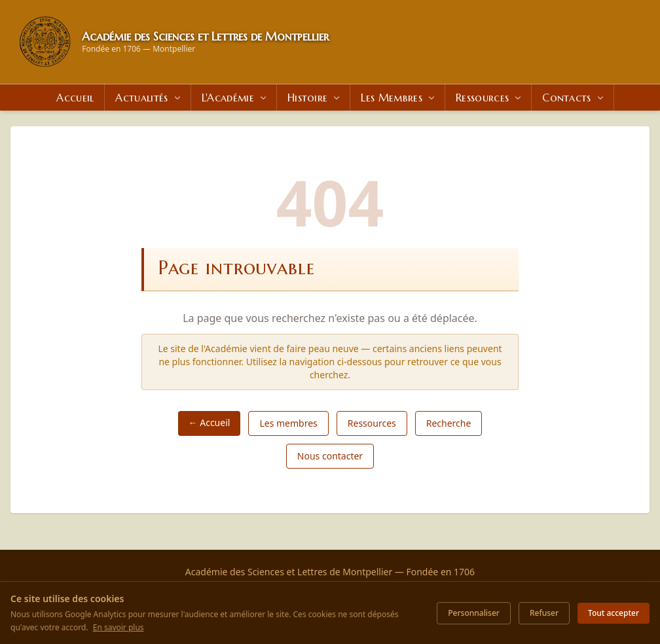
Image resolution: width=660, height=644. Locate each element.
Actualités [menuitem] (149, 98)
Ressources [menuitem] (489, 98)
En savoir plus (119, 627)
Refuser (544, 613)
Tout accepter (614, 613)
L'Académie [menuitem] (235, 98)
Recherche (449, 423)
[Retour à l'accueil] (45, 42)
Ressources (372, 423)
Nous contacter (330, 456)
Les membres (288, 423)
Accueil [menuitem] (75, 98)
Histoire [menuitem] (315, 98)
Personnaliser (474, 613)
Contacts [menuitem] (574, 98)
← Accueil (210, 422)
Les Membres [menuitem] (399, 98)
